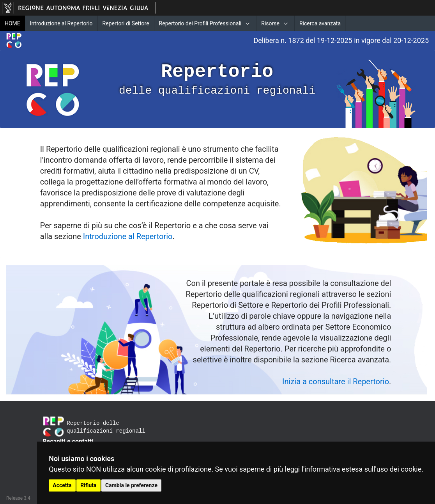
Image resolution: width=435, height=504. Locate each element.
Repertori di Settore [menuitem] (126, 23)
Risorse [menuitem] (270, 23)
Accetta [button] (62, 485)
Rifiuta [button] (88, 485)
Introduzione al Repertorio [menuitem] (61, 23)
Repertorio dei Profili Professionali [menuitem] (200, 23)
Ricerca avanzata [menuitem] (320, 23)
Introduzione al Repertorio (128, 236)
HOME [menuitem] (12, 23)
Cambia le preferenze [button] (131, 485)
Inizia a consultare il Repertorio (336, 382)
